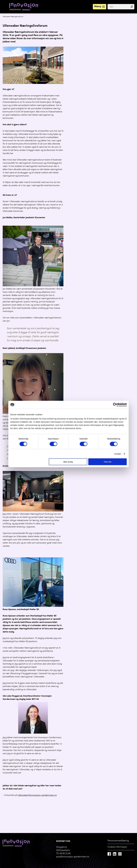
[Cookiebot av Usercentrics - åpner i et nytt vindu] (115, 405)
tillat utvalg (68, 462)
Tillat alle (107, 462)
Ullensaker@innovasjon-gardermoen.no (37, 795)
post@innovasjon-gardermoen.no (73, 857)
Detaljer (118, 454)
